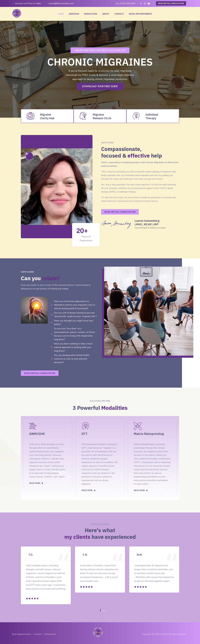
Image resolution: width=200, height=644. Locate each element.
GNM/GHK (37, 434)
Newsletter (50, 634)
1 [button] (100, 610)
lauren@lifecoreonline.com (61, 3)
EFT (84, 434)
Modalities (91, 14)
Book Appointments (140, 14)
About (106, 14)
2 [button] (102, 611)
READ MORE (35, 483)
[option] (46, 575)
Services (74, 14)
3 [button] (104, 611)
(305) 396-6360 (128, 3)
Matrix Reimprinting (149, 434)
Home (61, 14)
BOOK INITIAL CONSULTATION (171, 3)
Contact (119, 14)
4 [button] (105, 611)
